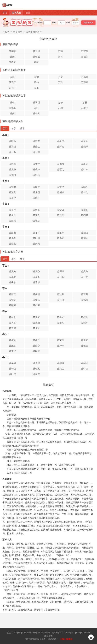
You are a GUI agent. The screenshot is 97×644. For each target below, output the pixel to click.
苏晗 (61, 108)
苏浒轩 (36, 198)
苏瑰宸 (12, 277)
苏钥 (12, 102)
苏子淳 (12, 82)
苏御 (36, 77)
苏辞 (61, 77)
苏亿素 (36, 369)
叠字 (22, 128)
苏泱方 (61, 323)
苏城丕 (85, 187)
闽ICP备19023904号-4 (63, 633)
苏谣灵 (85, 346)
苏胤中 (12, 169)
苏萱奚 (85, 294)
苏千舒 (36, 282)
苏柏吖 (36, 233)
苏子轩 (12, 88)
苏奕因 (12, 363)
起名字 (6, 32)
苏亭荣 (85, 215)
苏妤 (36, 108)
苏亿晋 (12, 238)
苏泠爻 (36, 215)
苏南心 (36, 346)
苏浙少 (61, 187)
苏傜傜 (36, 57)
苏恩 (85, 102)
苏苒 (61, 57)
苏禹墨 (85, 77)
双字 (5, 128)
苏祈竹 (36, 164)
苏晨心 (36, 271)
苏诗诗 (12, 62)
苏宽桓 (12, 175)
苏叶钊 (36, 238)
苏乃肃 (36, 152)
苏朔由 (85, 233)
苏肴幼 (12, 369)
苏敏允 (12, 317)
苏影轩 (61, 238)
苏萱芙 (12, 300)
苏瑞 (12, 77)
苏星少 (61, 141)
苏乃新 (12, 152)
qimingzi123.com (83, 633)
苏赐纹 (36, 147)
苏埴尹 (61, 233)
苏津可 (36, 317)
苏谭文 (36, 221)
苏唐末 (85, 340)
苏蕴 (36, 62)
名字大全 (16, 13)
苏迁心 (61, 277)
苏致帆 (36, 210)
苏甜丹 (36, 340)
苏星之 (12, 215)
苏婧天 (12, 340)
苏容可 (85, 363)
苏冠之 (61, 169)
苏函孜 (12, 282)
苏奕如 (12, 271)
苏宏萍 (85, 51)
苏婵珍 (61, 346)
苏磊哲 (61, 215)
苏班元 (85, 164)
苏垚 (61, 82)
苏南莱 (12, 221)
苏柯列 (12, 164)
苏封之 (85, 192)
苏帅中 (36, 141)
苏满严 (85, 323)
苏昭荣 (12, 305)
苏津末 (61, 317)
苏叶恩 (12, 374)
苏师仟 (61, 271)
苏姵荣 (85, 300)
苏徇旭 (12, 187)
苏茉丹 (61, 340)
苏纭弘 (85, 317)
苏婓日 (61, 210)
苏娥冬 (12, 346)
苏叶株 (85, 169)
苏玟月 (61, 294)
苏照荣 (85, 57)
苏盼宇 (36, 187)
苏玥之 (85, 238)
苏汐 (61, 102)
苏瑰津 (12, 328)
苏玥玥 (36, 102)
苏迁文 (85, 277)
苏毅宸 (85, 82)
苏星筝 (36, 277)
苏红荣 (36, 305)
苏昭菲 (36, 351)
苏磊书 (12, 244)
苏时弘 (12, 141)
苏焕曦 (12, 51)
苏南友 (85, 210)
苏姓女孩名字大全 (13, 252)
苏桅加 (36, 169)
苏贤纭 (36, 300)
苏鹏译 (85, 147)
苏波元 (36, 175)
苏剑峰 (61, 192)
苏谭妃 (12, 351)
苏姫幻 (36, 323)
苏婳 (12, 113)
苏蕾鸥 (36, 363)
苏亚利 (36, 51)
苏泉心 (85, 141)
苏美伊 (85, 108)
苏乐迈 (36, 192)
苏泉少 (12, 198)
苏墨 (36, 88)
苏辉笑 (61, 147)
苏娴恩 (36, 374)
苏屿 (36, 82)
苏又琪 (61, 300)
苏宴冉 (61, 363)
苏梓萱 (36, 113)
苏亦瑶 (12, 108)
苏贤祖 (12, 147)
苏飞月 (36, 328)
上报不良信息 (66, 639)
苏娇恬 (36, 294)
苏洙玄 (12, 192)
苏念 (12, 57)
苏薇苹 (12, 294)
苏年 (61, 51)
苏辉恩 (36, 244)
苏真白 (85, 271)
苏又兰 (61, 369)
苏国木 (61, 164)
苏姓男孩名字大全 (13, 121)
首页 (5, 13)
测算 (28, 13)
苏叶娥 (85, 369)
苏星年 (12, 210)
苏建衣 (12, 233)
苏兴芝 (12, 323)
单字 (14, 128)
